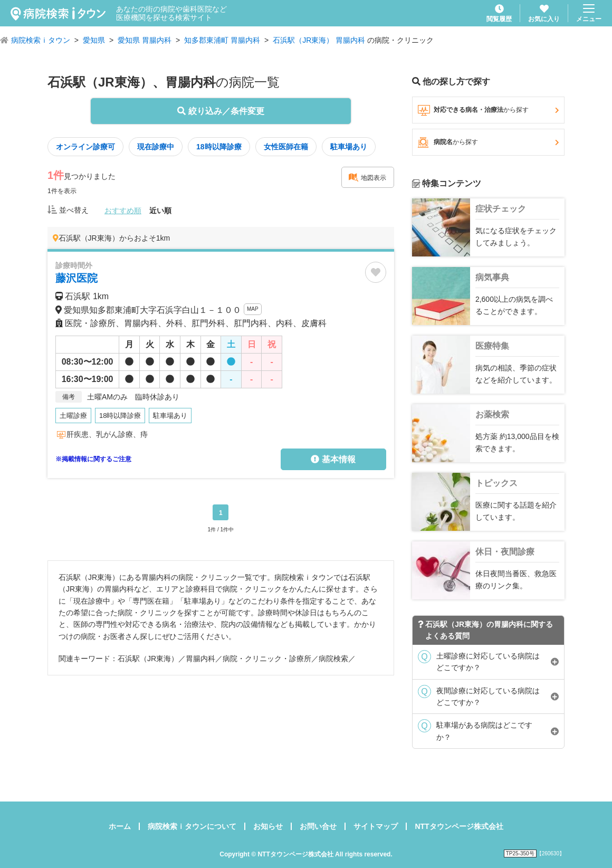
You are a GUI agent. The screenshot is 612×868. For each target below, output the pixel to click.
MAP (253, 309)
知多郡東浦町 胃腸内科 (222, 40)
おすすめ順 (123, 211)
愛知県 (94, 40)
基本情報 (333, 459)
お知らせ (268, 826)
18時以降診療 (219, 147)
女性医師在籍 (286, 147)
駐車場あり (349, 147)
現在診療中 (156, 147)
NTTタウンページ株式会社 (459, 826)
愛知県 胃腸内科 (145, 40)
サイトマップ (376, 826)
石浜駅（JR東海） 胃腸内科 (319, 40)
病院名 (488, 142)
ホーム (120, 826)
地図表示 (367, 177)
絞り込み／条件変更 (221, 111)
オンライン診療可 (85, 147)
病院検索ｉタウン (41, 40)
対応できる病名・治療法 (488, 110)
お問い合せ (318, 826)
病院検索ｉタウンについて (192, 826)
